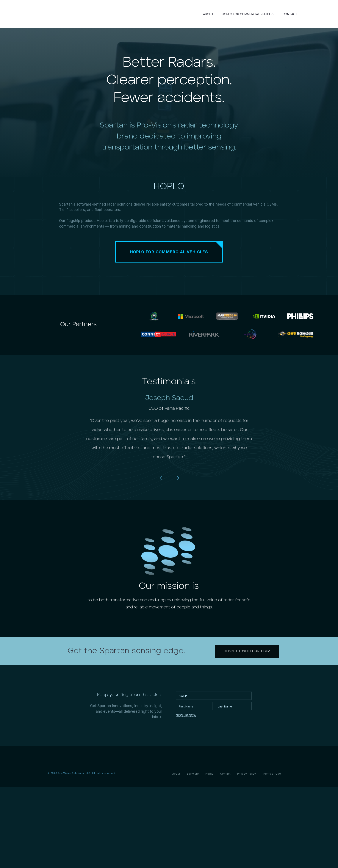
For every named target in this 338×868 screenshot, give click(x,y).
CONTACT (290, 14)
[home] (86, 14)
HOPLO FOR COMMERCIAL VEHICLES (248, 14)
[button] (161, 498)
